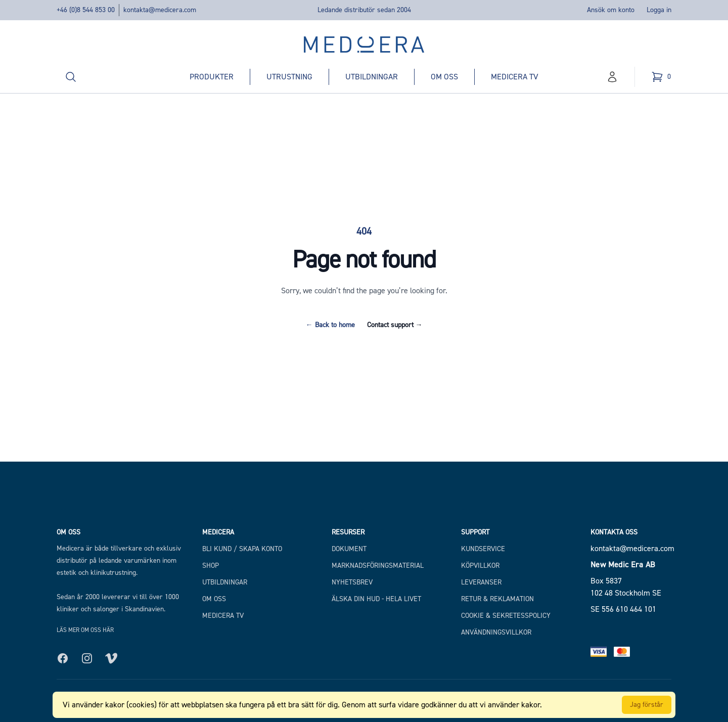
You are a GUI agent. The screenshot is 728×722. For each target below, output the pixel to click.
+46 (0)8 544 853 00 (86, 10)
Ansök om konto (611, 10)
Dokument (349, 549)
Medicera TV (515, 77)
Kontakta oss (614, 532)
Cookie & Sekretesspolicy (506, 616)
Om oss (444, 77)
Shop (211, 566)
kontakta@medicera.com (160, 10)
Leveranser (481, 582)
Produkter (212, 77)
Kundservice (483, 549)
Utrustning (289, 77)
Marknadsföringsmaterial (378, 566)
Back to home (330, 325)
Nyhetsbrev (352, 582)
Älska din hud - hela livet (376, 599)
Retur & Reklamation (497, 599)
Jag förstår (647, 705)
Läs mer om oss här (85, 630)
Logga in (659, 10)
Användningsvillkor (496, 632)
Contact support (395, 325)
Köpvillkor (480, 566)
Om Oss (214, 599)
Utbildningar (372, 77)
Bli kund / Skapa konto (242, 549)
